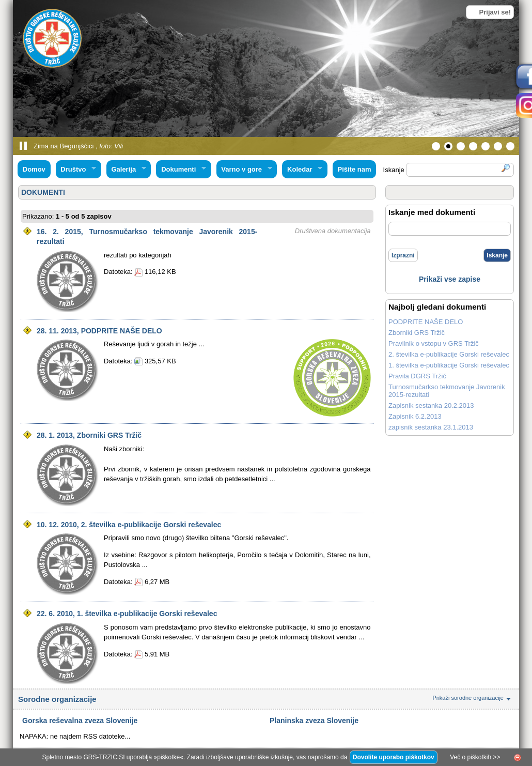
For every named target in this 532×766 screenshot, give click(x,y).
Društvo (76, 170)
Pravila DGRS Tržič (417, 376)
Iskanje (497, 255)
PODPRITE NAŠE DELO (426, 322)
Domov (34, 169)
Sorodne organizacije (266, 699)
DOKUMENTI (43, 192)
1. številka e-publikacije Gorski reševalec (449, 365)
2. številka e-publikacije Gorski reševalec (449, 354)
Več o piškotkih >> (475, 757)
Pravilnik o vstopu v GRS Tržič (434, 343)
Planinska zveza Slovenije (314, 721)
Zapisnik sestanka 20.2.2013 (431, 405)
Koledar (302, 170)
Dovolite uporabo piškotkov (394, 757)
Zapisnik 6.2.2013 (415, 416)
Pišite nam (354, 169)
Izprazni (403, 255)
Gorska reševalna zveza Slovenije (80, 721)
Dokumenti (181, 170)
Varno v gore (244, 170)
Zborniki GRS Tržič (417, 333)
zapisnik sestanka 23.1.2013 (431, 427)
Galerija (126, 170)
